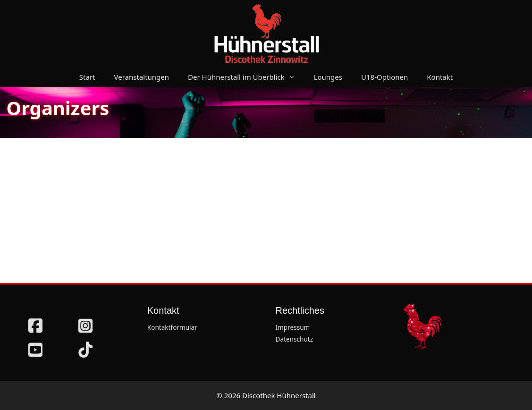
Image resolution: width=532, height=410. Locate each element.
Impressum (293, 327)
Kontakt (440, 77)
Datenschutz (295, 339)
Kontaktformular (172, 327)
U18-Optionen (384, 77)
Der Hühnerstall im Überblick (246, 77)
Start (87, 77)
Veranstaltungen (142, 77)
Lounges (328, 77)
